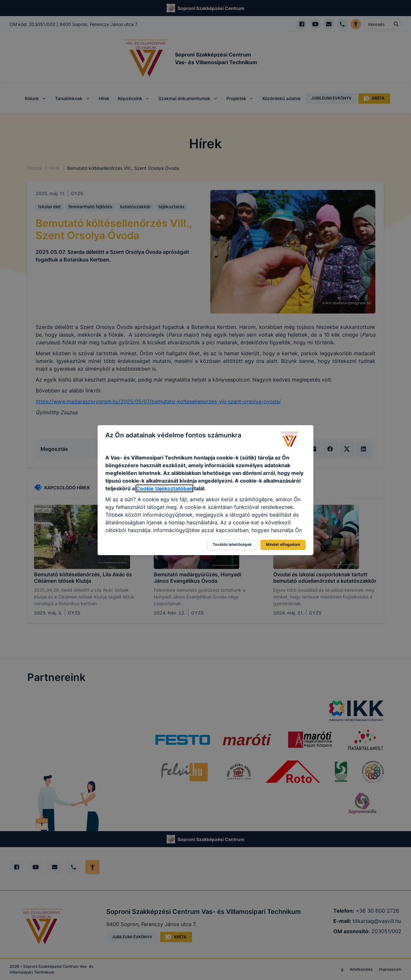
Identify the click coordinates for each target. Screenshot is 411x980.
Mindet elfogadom (283, 544)
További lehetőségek (232, 544)
